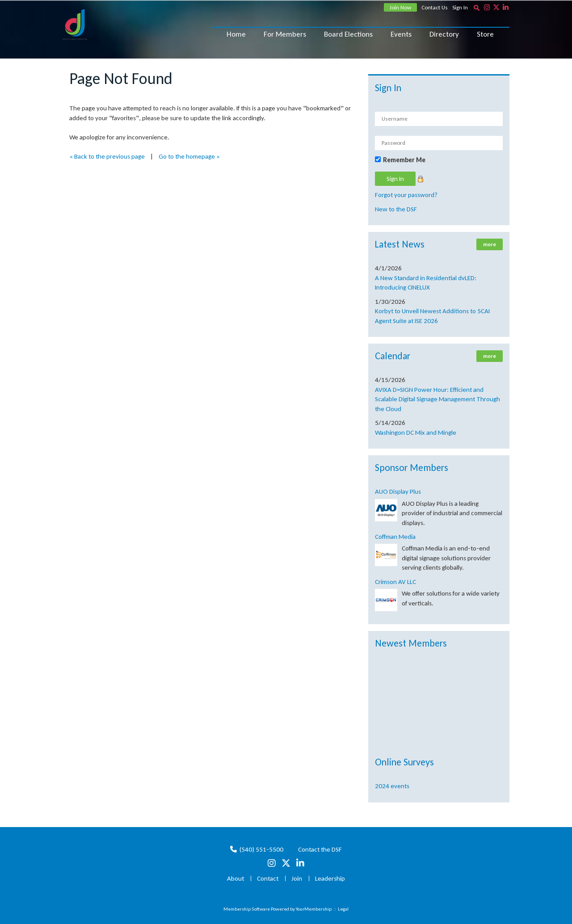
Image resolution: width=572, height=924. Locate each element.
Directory (444, 34)
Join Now (400, 7)
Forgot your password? (406, 195)
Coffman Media (395, 537)
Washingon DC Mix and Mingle (416, 433)
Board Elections (348, 34)
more (490, 244)
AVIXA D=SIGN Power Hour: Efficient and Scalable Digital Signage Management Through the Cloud (437, 399)
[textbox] (476, 8)
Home (236, 34)
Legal (343, 909)
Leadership (330, 878)
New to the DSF (396, 209)
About (236, 878)
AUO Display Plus (398, 491)
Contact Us (435, 7)
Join (297, 878)
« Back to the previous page (107, 156)
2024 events (392, 786)
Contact (268, 878)
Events (401, 34)
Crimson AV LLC (395, 582)
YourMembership (314, 909)
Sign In (460, 7)
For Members (285, 34)
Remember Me (404, 160)
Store (485, 34)
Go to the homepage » (189, 156)
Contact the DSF (320, 849)
